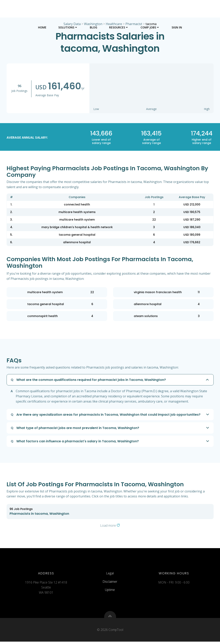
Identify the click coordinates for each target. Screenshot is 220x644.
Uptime (110, 591)
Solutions (68, 27)
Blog (93, 27)
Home (42, 27)
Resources (119, 27)
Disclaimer (110, 583)
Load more (110, 526)
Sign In (177, 27)
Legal (110, 575)
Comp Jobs (150, 27)
